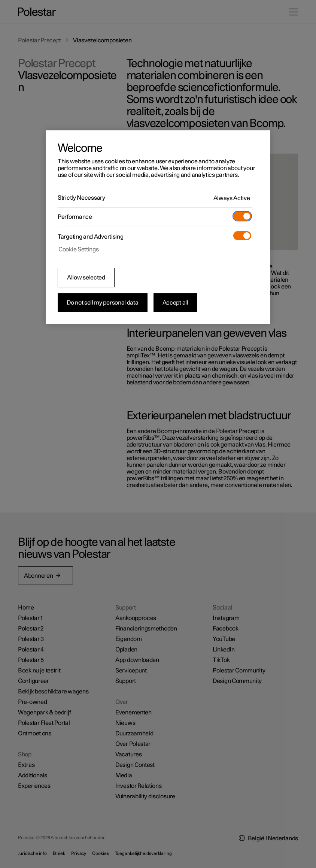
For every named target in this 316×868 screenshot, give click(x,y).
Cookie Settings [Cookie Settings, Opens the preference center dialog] (79, 249)
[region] (158, 227)
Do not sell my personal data (103, 303)
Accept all (175, 303)
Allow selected (86, 278)
